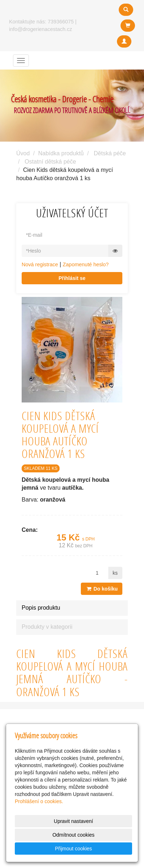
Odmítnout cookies (73, 835)
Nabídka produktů (61, 153)
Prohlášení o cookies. (39, 801)
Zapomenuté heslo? (86, 264)
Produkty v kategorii (47, 627)
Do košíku (102, 589)
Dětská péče (110, 153)
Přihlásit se (72, 278)
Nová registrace (40, 264)
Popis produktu (41, 608)
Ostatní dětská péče (50, 162)
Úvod (23, 153)
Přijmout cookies (73, 849)
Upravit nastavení (73, 821)
